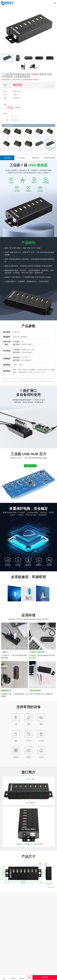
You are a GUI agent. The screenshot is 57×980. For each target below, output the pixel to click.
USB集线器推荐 (9, 125)
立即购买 (45, 977)
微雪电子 (7, 3)
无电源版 (17, 107)
